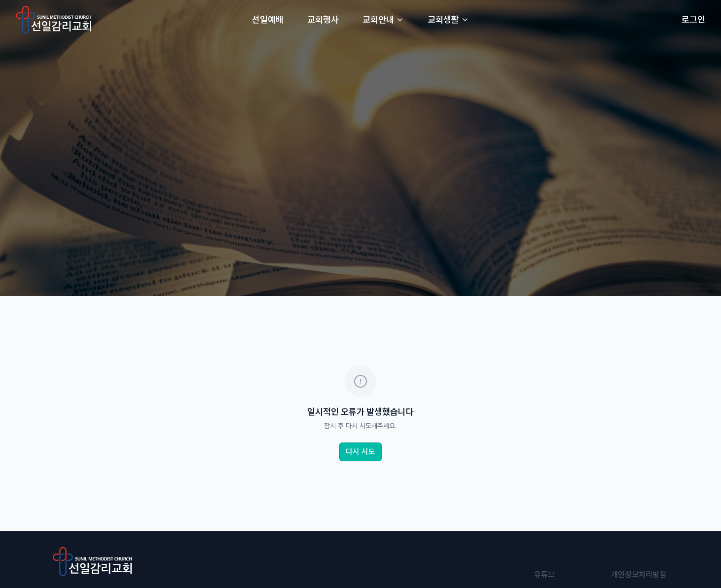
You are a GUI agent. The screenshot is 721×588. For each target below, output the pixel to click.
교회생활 (448, 19)
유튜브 (544, 574)
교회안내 (383, 19)
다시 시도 (360, 452)
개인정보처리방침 (639, 574)
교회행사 (323, 19)
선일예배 (268, 19)
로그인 (693, 19)
